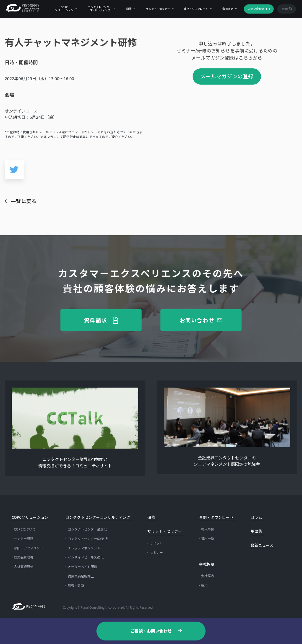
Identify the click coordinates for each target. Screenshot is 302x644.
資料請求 (96, 320)
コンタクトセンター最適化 (87, 529)
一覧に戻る (24, 201)
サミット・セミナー (156, 9)
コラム (256, 517)
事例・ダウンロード (195, 9)
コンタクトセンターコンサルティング (99, 9)
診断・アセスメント (28, 548)
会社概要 (226, 9)
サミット (156, 543)
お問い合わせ (255, 9)
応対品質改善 (24, 557)
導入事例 (208, 529)
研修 (127, 9)
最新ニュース (262, 545)
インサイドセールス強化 (86, 557)
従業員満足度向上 (81, 576)
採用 (204, 585)
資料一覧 (208, 539)
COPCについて (25, 529)
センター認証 (24, 539)
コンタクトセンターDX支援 (88, 539)
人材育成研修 (24, 567)
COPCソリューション (63, 9)
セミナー (156, 552)
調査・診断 (76, 585)
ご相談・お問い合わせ (151, 631)
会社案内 (208, 576)
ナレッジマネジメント (84, 548)
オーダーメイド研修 (82, 567)
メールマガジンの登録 (227, 76)
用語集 (256, 531)
